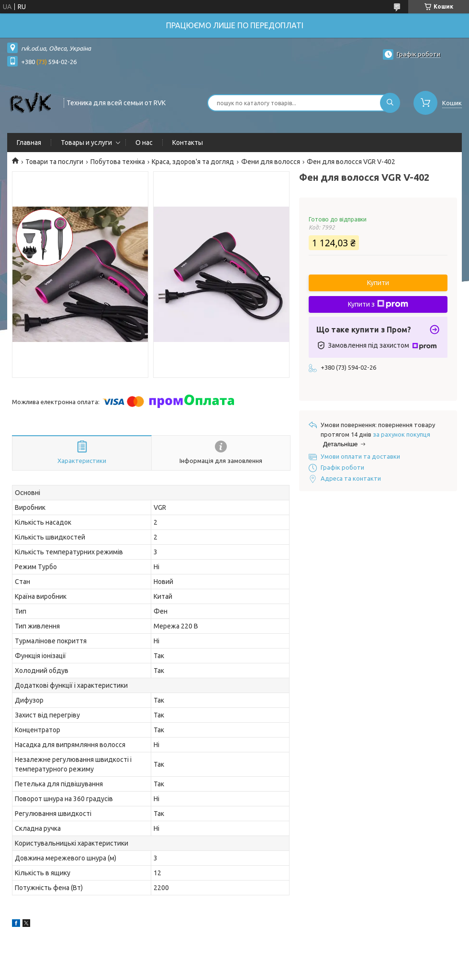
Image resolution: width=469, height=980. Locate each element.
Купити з (378, 304)
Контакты (188, 143)
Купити (378, 283)
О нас (144, 143)
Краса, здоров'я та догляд (193, 162)
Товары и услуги (86, 143)
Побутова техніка (118, 162)
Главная (29, 143)
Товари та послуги (54, 162)
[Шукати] (390, 103)
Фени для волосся (271, 162)
